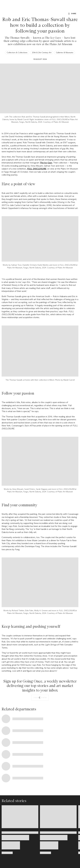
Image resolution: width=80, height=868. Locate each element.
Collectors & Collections (17, 52)
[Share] (72, 14)
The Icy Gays (46, 163)
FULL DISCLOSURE (37, 169)
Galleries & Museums (65, 52)
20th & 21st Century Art (42, 52)
